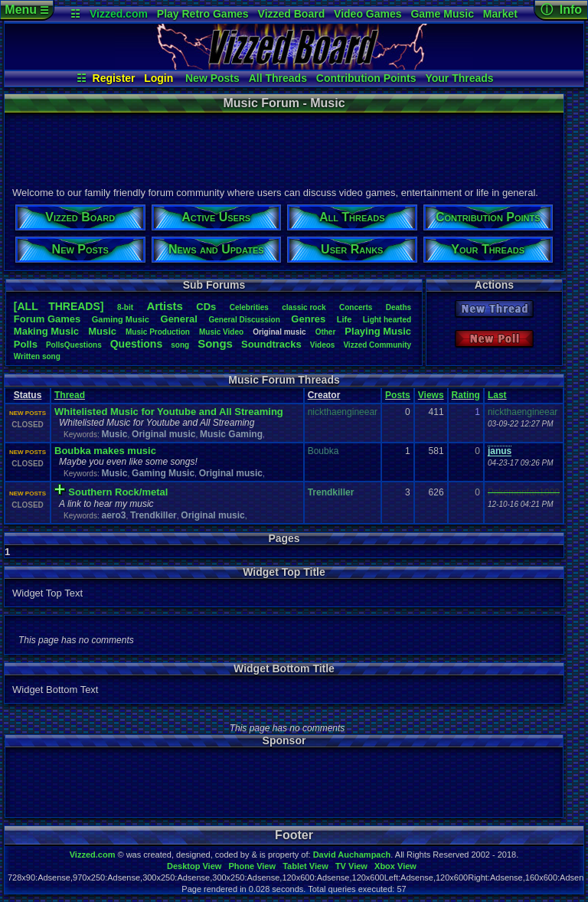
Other (326, 332)
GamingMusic (121, 319)
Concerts (356, 307)
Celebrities (249, 307)
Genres (308, 319)
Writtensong (37, 356)
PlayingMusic (378, 331)
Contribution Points (366, 78)
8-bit (125, 307)
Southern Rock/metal (118, 492)
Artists (165, 306)
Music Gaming (231, 434)
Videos (323, 345)
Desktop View (194, 866)
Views (431, 395)
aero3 (113, 515)
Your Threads (459, 78)
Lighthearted (387, 320)
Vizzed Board (292, 14)
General (179, 319)
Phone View (252, 866)
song (180, 345)
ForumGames (47, 319)
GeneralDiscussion (244, 320)
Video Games (367, 14)
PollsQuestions (74, 345)
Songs (215, 343)
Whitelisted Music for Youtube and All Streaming (169, 412)
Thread (70, 395)
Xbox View (395, 866)
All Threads (278, 78)
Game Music (442, 14)
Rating (466, 395)
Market (500, 14)
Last (497, 395)
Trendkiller (154, 515)
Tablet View (305, 866)
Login (158, 78)
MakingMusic (46, 331)
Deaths (399, 307)
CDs (206, 307)
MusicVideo (221, 332)
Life (345, 319)
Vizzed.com (119, 14)
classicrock (304, 307)
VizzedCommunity (377, 345)
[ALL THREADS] (59, 306)
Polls (26, 344)
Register (114, 78)
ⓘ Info (561, 10)
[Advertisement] (283, 148)
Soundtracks (271, 344)
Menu (26, 10)
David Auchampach (352, 855)
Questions (136, 344)
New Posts (212, 78)
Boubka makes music (105, 451)
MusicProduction (158, 332)
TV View (351, 866)
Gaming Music (163, 473)
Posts (398, 395)
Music (102, 331)
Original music (163, 434)
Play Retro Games (203, 14)
